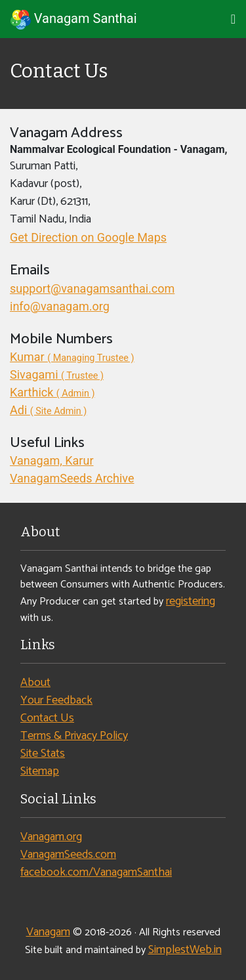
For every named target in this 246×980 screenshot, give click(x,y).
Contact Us (47, 718)
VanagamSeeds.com (68, 855)
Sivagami (57, 374)
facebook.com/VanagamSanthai (96, 872)
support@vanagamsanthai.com (92, 288)
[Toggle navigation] (233, 19)
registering (191, 601)
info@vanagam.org (60, 306)
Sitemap (40, 771)
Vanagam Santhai (74, 20)
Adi (48, 410)
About (35, 683)
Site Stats (43, 754)
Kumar (72, 357)
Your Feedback (56, 700)
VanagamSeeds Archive (72, 478)
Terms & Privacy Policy (74, 736)
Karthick (52, 392)
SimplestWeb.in (185, 950)
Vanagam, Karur (51, 460)
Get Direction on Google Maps (88, 237)
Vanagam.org (51, 837)
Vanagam (48, 932)
